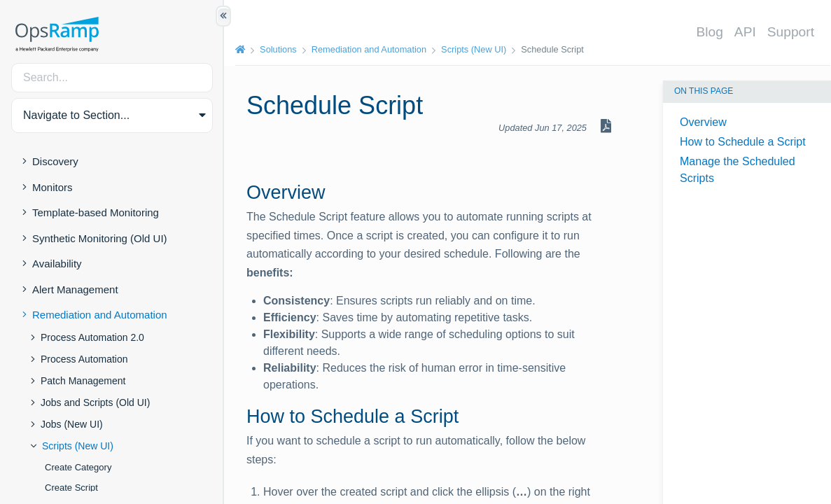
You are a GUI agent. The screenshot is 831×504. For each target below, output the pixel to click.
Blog (709, 32)
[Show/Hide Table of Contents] (223, 16)
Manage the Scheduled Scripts (738, 170)
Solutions (278, 49)
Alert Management (75, 289)
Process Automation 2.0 (92, 337)
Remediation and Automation (100, 315)
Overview (703, 122)
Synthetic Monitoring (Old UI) (100, 238)
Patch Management (83, 381)
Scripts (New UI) (78, 446)
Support (791, 32)
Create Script (71, 488)
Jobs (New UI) (72, 424)
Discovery (55, 161)
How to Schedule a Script (743, 142)
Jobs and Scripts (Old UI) (95, 402)
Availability (57, 264)
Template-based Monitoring (96, 212)
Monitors (53, 187)
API (745, 32)
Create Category (78, 467)
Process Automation (84, 359)
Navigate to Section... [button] (76, 115)
